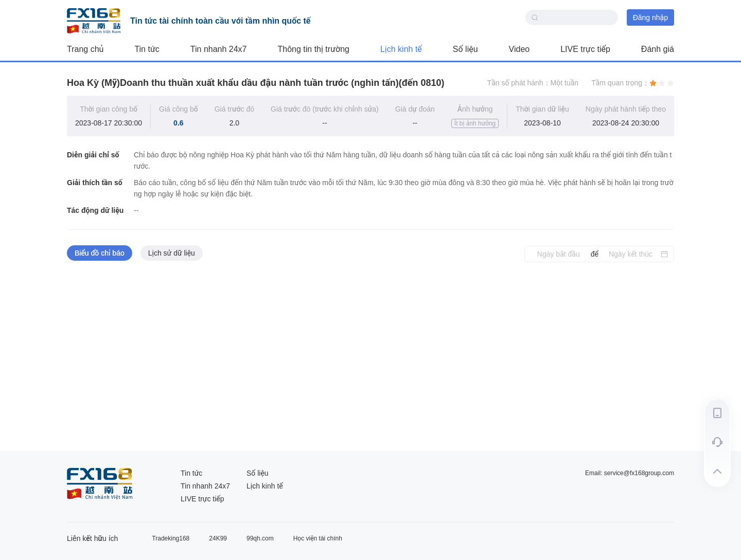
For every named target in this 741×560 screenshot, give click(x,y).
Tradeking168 (171, 538)
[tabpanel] (370, 357)
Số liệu (465, 49)
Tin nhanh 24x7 (219, 49)
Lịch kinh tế (401, 49)
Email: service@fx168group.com (630, 473)
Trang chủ (85, 49)
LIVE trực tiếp (585, 49)
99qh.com (260, 538)
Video (519, 49)
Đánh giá (658, 49)
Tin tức (147, 49)
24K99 (218, 538)
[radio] (653, 83)
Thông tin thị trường (314, 49)
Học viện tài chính (318, 538)
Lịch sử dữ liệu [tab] (172, 253)
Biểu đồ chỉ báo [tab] (100, 253)
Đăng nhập (650, 17)
